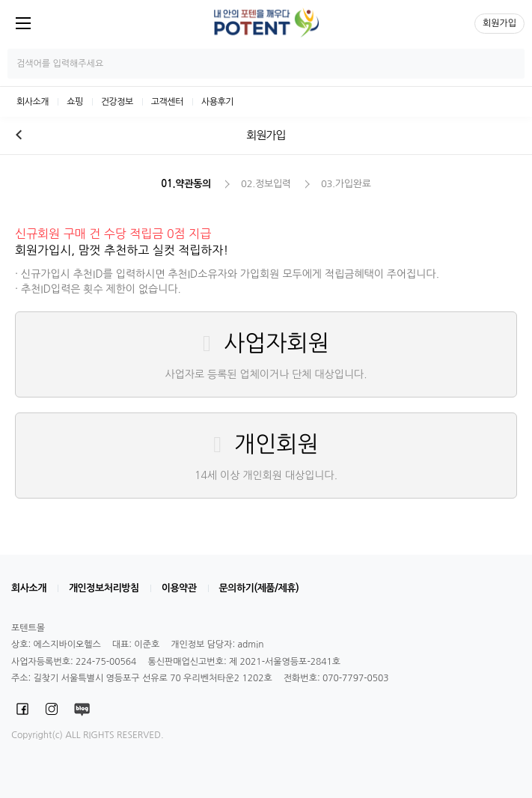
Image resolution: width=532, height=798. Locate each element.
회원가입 (499, 23)
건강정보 (117, 102)
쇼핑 (75, 102)
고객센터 (167, 102)
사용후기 (217, 102)
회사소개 (33, 102)
